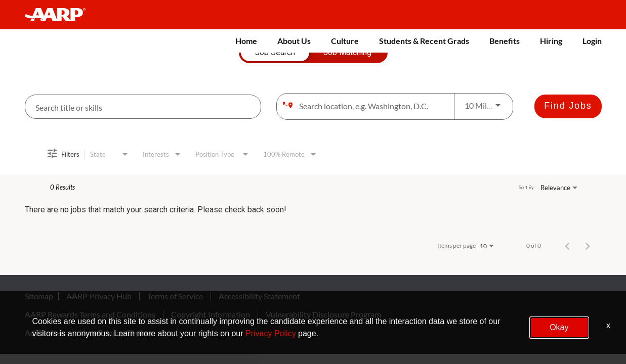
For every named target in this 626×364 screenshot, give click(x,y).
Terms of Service (175, 296)
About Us (294, 41)
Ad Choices (45, 333)
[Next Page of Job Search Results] (588, 246)
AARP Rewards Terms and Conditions (90, 314)
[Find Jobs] (568, 106)
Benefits (505, 41)
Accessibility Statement (259, 296)
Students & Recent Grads (424, 41)
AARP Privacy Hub (99, 296)
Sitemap (39, 296)
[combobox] (143, 107)
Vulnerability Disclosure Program (323, 314)
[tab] (275, 53)
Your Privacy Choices (117, 333)
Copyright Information (211, 314)
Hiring (551, 41)
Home (246, 41)
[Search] (568, 106)
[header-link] (60, 15)
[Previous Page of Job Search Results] (567, 246)
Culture (345, 41)
